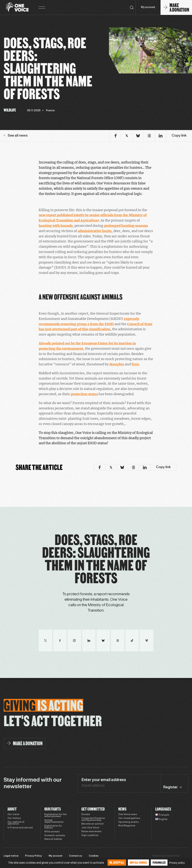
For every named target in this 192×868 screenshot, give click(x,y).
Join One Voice (90, 828)
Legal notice (11, 856)
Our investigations (129, 818)
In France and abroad (20, 828)
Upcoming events (128, 822)
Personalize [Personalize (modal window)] (159, 862)
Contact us (75, 856)
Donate (86, 815)
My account (148, 7)
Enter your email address (104, 780)
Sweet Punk (172, 856)
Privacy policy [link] (177, 863)
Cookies (94, 856)
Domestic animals (55, 836)
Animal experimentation (54, 821)
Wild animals (52, 832)
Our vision (13, 815)
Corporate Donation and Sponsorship (93, 819)
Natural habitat (53, 839)
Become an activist (92, 824)
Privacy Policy (33, 856)
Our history (14, 818)
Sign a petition (90, 835)
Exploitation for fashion (53, 827)
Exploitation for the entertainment (55, 816)
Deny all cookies (138, 862)
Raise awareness (91, 832)
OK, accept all (117, 862)
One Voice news (128, 815)
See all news (16, 136)
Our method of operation (16, 823)
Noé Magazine (127, 826)
